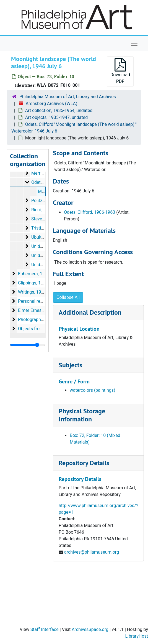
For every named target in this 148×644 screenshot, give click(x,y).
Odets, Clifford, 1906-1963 (89, 212)
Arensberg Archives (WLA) (52, 104)
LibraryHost (137, 636)
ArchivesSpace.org (90, 629)
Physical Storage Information (82, 415)
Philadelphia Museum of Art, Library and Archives (68, 97)
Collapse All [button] (68, 297)
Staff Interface (45, 629)
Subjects (70, 365)
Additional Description (90, 312)
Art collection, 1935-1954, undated (59, 110)
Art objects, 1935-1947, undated (56, 117)
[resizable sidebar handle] (28, 345)
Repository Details (84, 463)
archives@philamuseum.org (92, 552)
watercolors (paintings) (93, 390)
